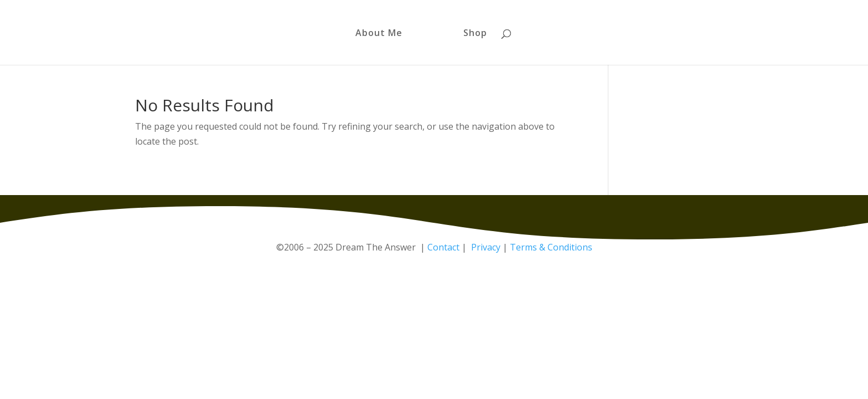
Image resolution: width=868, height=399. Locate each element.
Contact (443, 247)
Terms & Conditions (551, 247)
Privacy (486, 247)
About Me (379, 34)
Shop (475, 34)
